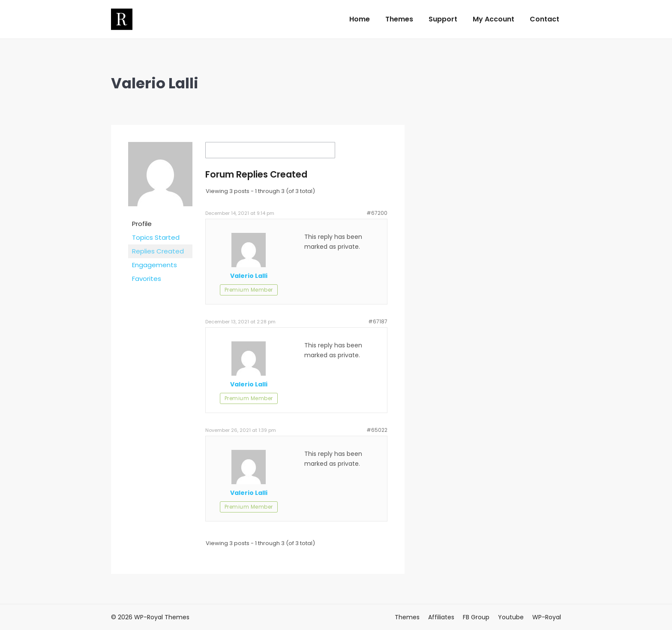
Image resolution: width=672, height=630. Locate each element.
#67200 (377, 213)
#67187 (378, 321)
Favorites (147, 279)
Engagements (154, 265)
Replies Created (158, 251)
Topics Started (156, 237)
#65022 (377, 430)
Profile (142, 224)
